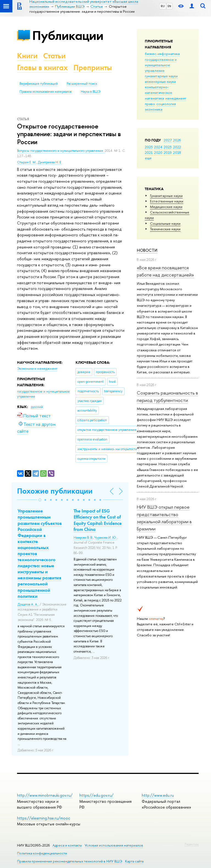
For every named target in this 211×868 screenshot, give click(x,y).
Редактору (192, 844)
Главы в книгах (42, 68)
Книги (27, 56)
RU (163, 6)
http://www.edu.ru (158, 795)
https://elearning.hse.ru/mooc (44, 818)
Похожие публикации (55, 491)
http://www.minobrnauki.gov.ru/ (45, 795)
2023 (168, 147)
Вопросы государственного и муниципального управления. (61, 151)
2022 (177, 147)
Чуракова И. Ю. (106, 538)
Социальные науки (165, 223)
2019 (168, 152)
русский (37, 407)
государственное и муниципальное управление (161, 65)
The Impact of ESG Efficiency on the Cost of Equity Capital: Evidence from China (98, 520)
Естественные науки (167, 201)
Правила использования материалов (46, 92)
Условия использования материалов (114, 845)
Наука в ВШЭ (91, 92)
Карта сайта (134, 861)
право (150, 104)
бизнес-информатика (162, 54)
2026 (177, 140)
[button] (40, 500)
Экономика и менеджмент (37, 369)
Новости (147, 250)
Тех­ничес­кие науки (165, 229)
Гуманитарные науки (166, 196)
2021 (149, 152)
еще (148, 158)
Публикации (68, 35)
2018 (177, 152)
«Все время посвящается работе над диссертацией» (165, 271)
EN (169, 6)
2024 (158, 147)
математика (154, 98)
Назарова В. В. (83, 538)
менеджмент (176, 98)
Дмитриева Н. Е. (50, 162)
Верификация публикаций (39, 84)
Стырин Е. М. (27, 162)
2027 (168, 140)
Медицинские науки (166, 207)
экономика (154, 109)
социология (166, 104)
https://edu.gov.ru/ (96, 795)
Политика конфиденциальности (42, 853)
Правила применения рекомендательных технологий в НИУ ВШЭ (70, 861)
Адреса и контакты (67, 845)
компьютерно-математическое (159, 90)
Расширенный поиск (82, 84)
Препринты (93, 68)
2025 (149, 147)
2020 (158, 152)
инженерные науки (160, 81)
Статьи (54, 56)
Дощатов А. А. (28, 604)
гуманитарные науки (161, 76)
